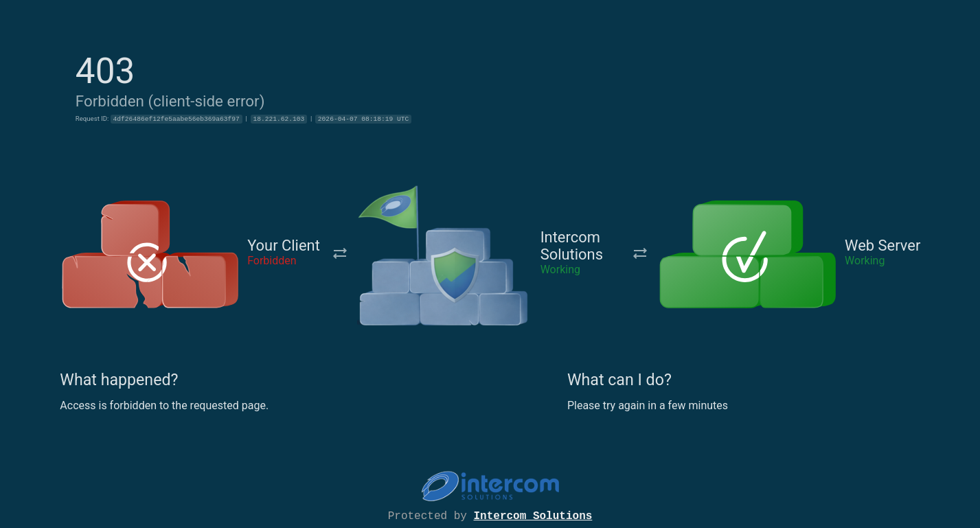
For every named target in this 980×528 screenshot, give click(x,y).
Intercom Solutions (533, 515)
